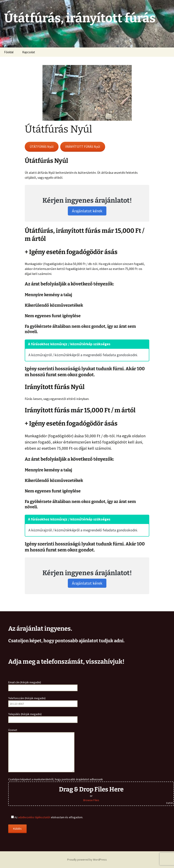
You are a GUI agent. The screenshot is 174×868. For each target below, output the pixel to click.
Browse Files (91, 800)
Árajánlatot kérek (87, 211)
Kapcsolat (29, 52)
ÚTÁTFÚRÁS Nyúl (42, 147)
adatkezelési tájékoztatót (34, 817)
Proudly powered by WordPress (87, 860)
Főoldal (9, 52)
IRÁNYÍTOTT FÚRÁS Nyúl (83, 147)
